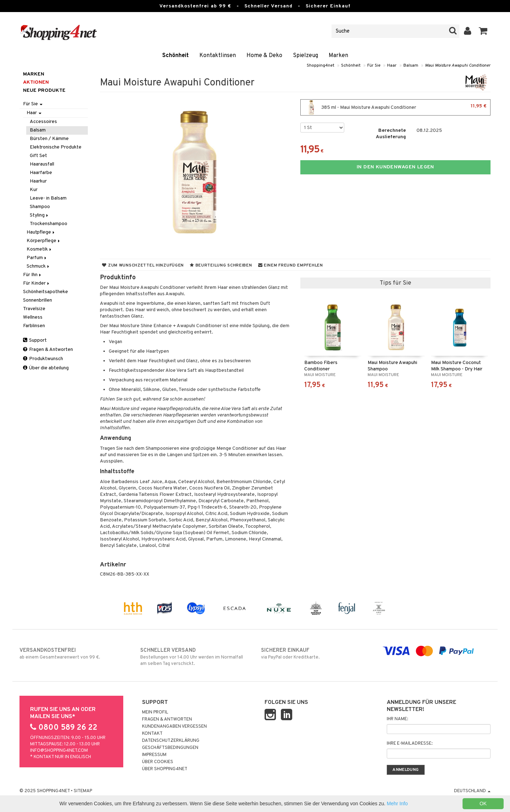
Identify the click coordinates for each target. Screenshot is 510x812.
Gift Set (38, 156)
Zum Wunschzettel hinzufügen (143, 265)
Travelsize (34, 309)
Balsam (411, 66)
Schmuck (38, 266)
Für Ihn (33, 275)
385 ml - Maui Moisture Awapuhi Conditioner (395, 107)
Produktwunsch (43, 359)
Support (35, 340)
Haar (392, 66)
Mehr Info (397, 803)
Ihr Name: (397, 719)
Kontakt (152, 734)
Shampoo (40, 207)
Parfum (37, 258)
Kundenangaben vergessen (174, 727)
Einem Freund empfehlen (291, 265)
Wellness (33, 317)
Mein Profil (155, 712)
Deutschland (472, 791)
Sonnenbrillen (38, 300)
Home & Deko (264, 56)
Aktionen (36, 82)
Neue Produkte (44, 91)
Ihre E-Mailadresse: (410, 744)
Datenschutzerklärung (171, 741)
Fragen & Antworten (48, 350)
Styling (39, 215)
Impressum (154, 755)
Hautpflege (41, 232)
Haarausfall (42, 164)
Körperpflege (44, 241)
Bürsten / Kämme (49, 139)
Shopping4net (321, 66)
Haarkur (38, 181)
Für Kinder (37, 283)
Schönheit (175, 56)
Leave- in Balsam (48, 198)
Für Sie (374, 66)
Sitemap (83, 791)
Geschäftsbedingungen (170, 748)
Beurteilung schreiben (221, 265)
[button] (483, 31)
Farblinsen (34, 326)
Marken (338, 56)
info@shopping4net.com (59, 751)
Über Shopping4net (165, 769)
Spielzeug (305, 56)
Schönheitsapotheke (46, 292)
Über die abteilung (46, 368)
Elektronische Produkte (56, 147)
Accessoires (43, 122)
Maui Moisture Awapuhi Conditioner (458, 66)
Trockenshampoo (49, 224)
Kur (34, 190)
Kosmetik (39, 249)
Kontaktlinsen (218, 56)
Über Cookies (158, 762)
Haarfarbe (41, 173)
